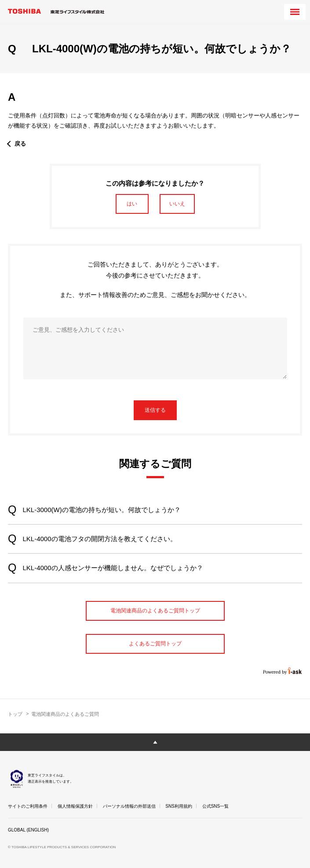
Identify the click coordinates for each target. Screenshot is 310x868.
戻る (20, 144)
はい (132, 204)
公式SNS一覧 (216, 806)
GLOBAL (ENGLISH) (28, 830)
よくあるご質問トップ (155, 644)
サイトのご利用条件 (28, 806)
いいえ (177, 204)
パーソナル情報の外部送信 (129, 806)
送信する (155, 410)
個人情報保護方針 (75, 806)
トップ (15, 714)
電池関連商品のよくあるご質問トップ (155, 611)
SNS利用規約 (179, 806)
